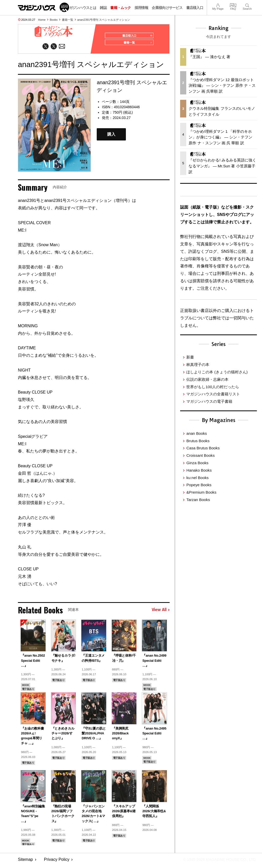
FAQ (233, 5)
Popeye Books (199, 485)
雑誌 (103, 8)
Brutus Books (198, 441)
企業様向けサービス (167, 8)
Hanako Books (199, 470)
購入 (111, 137)
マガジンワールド (43, 7)
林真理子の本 (198, 365)
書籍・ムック (121, 8)
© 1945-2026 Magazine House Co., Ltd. (216, 862)
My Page (218, 5)
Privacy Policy (57, 862)
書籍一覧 (68, 20)
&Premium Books (201, 492)
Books (54, 20)
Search (247, 5)
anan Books (196, 433)
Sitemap (25, 862)
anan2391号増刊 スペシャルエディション (104, 20)
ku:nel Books (197, 478)
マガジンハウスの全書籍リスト (213, 394)
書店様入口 (195, 8)
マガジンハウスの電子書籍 (209, 401)
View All (161, 612)
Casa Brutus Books (203, 448)
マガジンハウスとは (81, 8)
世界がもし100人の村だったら (212, 387)
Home (42, 20)
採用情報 (141, 8)
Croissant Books (200, 455)
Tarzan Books (198, 500)
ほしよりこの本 (217, 372)
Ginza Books (197, 463)
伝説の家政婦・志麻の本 (207, 379)
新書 (190, 357)
